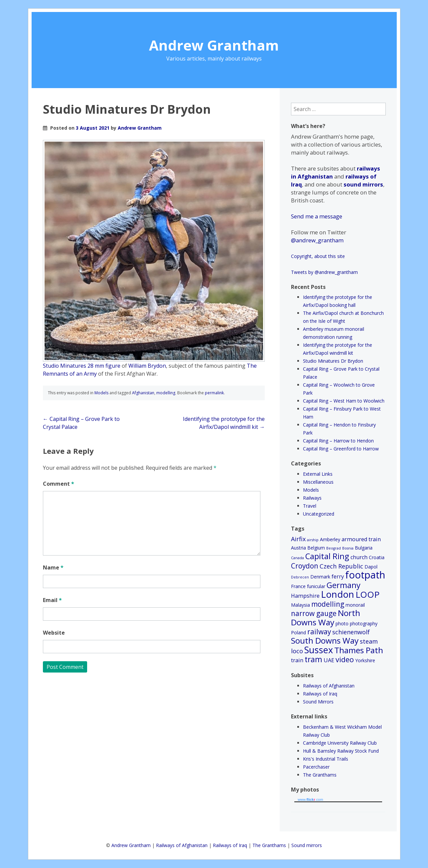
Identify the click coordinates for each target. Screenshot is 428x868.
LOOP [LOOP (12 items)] (367, 594)
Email (52, 600)
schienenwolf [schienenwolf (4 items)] (351, 632)
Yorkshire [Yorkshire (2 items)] (365, 660)
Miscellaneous (318, 482)
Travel (310, 506)
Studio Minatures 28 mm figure (82, 366)
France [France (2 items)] (298, 586)
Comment (59, 484)
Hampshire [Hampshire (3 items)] (305, 596)
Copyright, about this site (318, 256)
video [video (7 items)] (345, 659)
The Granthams (320, 775)
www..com (310, 800)
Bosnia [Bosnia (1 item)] (348, 548)
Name (53, 567)
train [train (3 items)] (297, 660)
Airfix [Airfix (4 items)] (298, 539)
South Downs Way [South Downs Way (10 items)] (325, 640)
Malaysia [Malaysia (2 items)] (300, 605)
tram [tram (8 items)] (313, 659)
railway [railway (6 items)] (319, 632)
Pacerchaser (316, 767)
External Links (318, 474)
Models (101, 393)
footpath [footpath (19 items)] (365, 575)
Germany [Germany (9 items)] (344, 585)
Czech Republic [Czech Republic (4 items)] (341, 566)
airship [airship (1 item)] (313, 540)
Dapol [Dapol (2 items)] (371, 567)
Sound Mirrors (318, 702)
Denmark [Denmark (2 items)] (320, 577)
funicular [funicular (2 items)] (316, 586)
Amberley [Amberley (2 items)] (330, 539)
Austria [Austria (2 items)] (298, 548)
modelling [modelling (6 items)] (328, 604)
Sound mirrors (307, 845)
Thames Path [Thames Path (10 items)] (359, 650)
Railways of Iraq (320, 694)
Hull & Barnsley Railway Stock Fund (341, 751)
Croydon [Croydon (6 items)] (305, 566)
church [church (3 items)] (359, 557)
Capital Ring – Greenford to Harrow (341, 449)
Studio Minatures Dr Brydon (333, 361)
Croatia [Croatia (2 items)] (377, 557)
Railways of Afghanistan (329, 686)
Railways (312, 498)
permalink (214, 393)
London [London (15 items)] (338, 594)
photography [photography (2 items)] (364, 623)
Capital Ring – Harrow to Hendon (338, 441)
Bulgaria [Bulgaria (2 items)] (364, 548)
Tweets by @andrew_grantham (324, 272)
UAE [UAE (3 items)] (329, 660)
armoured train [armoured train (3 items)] (361, 539)
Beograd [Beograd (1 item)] (334, 548)
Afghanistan (143, 393)
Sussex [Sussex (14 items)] (319, 650)
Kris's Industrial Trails (326, 759)
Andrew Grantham (214, 45)
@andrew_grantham (317, 240)
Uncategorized (319, 514)
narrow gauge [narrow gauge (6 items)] (314, 613)
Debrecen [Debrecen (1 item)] (300, 577)
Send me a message (317, 216)
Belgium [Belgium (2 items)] (316, 548)
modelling (166, 393)
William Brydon (147, 366)
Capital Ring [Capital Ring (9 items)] (327, 556)
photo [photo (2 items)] (342, 623)
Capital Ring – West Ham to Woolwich (344, 401)
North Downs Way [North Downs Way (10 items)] (326, 618)
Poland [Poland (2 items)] (298, 632)
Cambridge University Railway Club (340, 743)
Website (54, 633)
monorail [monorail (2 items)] (355, 605)
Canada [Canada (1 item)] (297, 558)
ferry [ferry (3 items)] (338, 576)
